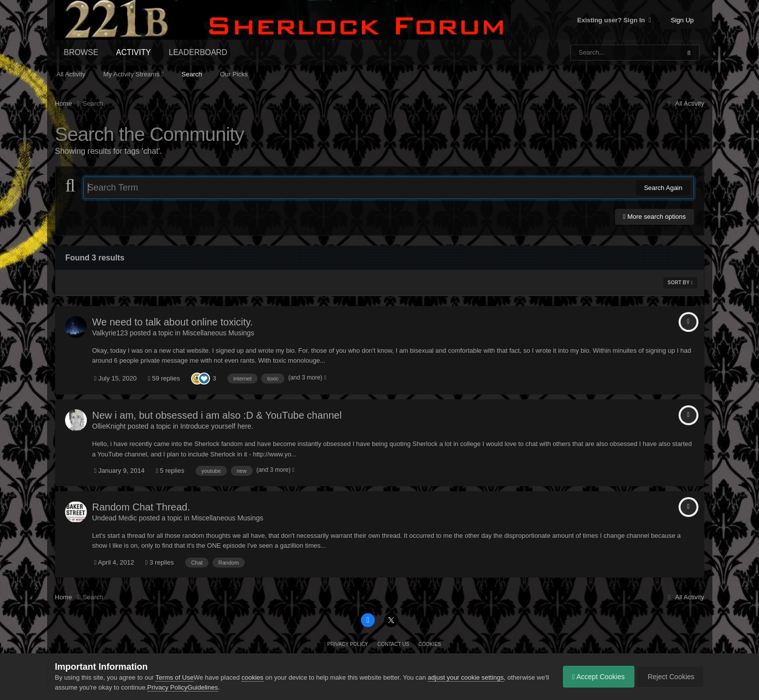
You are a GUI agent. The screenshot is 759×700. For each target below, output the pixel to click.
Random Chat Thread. (141, 507)
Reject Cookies (669, 677)
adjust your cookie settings (466, 677)
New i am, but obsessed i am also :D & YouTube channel (217, 415)
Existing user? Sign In (614, 20)
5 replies (170, 471)
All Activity (71, 74)
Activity (134, 52)
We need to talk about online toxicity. (173, 322)
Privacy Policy (347, 644)
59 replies (164, 378)
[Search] (600, 53)
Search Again (663, 188)
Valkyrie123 (110, 333)
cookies (253, 677)
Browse (81, 52)
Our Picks (234, 74)
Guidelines (217, 687)
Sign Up (682, 20)
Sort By (680, 283)
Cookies (430, 644)
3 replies (160, 562)
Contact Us (393, 644)
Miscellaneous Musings (218, 333)
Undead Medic (115, 518)
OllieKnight (109, 426)
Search (192, 74)
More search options (654, 217)
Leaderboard (198, 52)
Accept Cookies (596, 677)
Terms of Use (174, 677)
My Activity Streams (134, 74)
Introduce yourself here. (217, 426)
